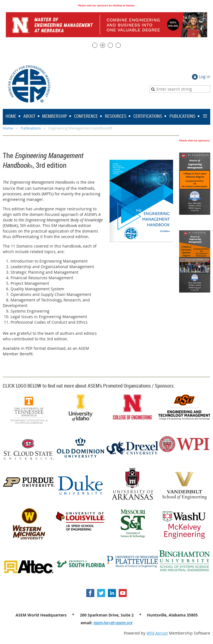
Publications (31, 128)
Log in (205, 77)
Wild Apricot (157, 633)
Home (8, 128)
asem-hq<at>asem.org (113, 623)
